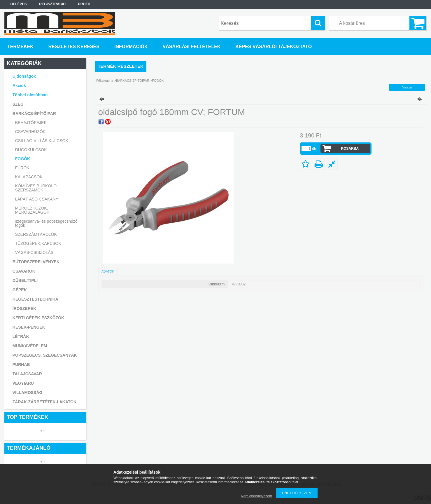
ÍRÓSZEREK (24, 308)
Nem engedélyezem (256, 496)
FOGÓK (23, 159)
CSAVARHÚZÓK (30, 132)
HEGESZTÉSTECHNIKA (35, 299)
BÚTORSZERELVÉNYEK (36, 262)
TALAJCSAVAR (27, 374)
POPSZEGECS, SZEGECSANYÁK (45, 355)
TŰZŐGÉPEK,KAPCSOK (38, 243)
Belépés (19, 4)
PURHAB (21, 365)
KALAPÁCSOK (29, 177)
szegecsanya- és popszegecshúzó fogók (46, 223)
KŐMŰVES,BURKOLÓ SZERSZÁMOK (36, 188)
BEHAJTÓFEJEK (31, 123)
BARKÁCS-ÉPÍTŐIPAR (133, 81)
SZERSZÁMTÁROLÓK (36, 234)
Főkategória (105, 81)
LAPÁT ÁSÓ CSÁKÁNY (37, 199)
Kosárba (350, 149)
